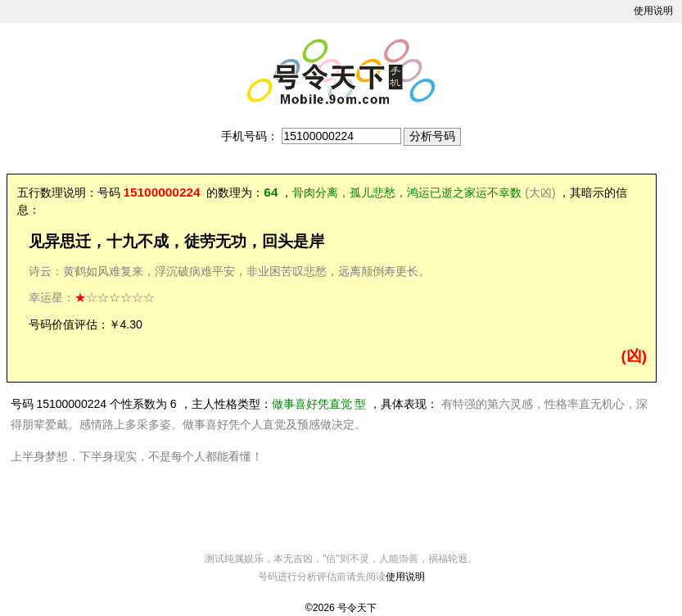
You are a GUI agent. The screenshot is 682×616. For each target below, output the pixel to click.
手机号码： (250, 136)
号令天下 (357, 608)
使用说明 (653, 11)
